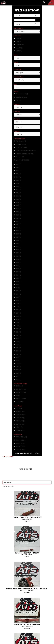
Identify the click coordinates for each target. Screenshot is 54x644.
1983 (19, 250)
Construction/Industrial (25, 154)
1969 (19, 205)
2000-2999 (21, 415)
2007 (19, 326)
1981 (19, 243)
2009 (19, 332)
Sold (18, 100)
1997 (19, 294)
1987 (19, 262)
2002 (19, 310)
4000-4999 (21, 421)
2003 (19, 313)
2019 (19, 364)
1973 (19, 218)
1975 (19, 224)
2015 (19, 351)
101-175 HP (21, 392)
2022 (19, 373)
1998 (19, 297)
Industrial (20, 157)
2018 (19, 360)
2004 (19, 316)
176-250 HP (21, 399)
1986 (19, 259)
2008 (19, 329)
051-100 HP (21, 389)
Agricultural (21, 141)
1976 (19, 228)
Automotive (21, 144)
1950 (19, 167)
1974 (19, 221)
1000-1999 (21, 411)
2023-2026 (21, 450)
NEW (19, 38)
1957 (19, 174)
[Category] (27, 107)
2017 (19, 357)
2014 (19, 348)
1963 (19, 190)
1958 (19, 177)
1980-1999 (21, 440)
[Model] (27, 65)
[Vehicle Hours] (27, 32)
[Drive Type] (27, 73)
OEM (19, 41)
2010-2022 (21, 446)
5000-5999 (21, 424)
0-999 (19, 408)
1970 (19, 209)
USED (19, 51)
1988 (19, 266)
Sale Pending (21, 97)
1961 (19, 183)
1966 (19, 199)
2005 (19, 319)
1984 (19, 253)
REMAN (19, 48)
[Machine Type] (27, 80)
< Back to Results (8, 457)
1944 (19, 164)
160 (18, 395)
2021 (19, 370)
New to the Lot (22, 94)
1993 (19, 281)
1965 (19, 196)
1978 (19, 234)
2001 (19, 307)
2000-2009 (21, 443)
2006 (19, 323)
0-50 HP (20, 386)
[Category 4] (27, 127)
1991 (19, 275)
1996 (19, 291)
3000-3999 (21, 418)
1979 (19, 237)
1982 (19, 247)
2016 (19, 354)
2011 (19, 338)
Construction (21, 147)
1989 (19, 269)
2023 (19, 376)
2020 (19, 367)
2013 (19, 345)
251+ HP (20, 402)
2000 (19, 304)
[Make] (27, 58)
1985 (19, 256)
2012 (19, 341)
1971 (19, 212)
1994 (19, 285)
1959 (19, 180)
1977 (19, 231)
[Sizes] (27, 87)
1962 (19, 186)
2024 (19, 379)
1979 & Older (21, 437)
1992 (19, 278)
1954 (19, 171)
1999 (19, 300)
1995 (19, 288)
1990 (19, 272)
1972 (19, 215)
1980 (19, 240)
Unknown (20, 430)
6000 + (19, 427)
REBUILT (20, 45)
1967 (19, 202)
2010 (19, 335)
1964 (19, 193)
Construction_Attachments (26, 151)
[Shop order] (27, 482)
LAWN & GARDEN (23, 160)
